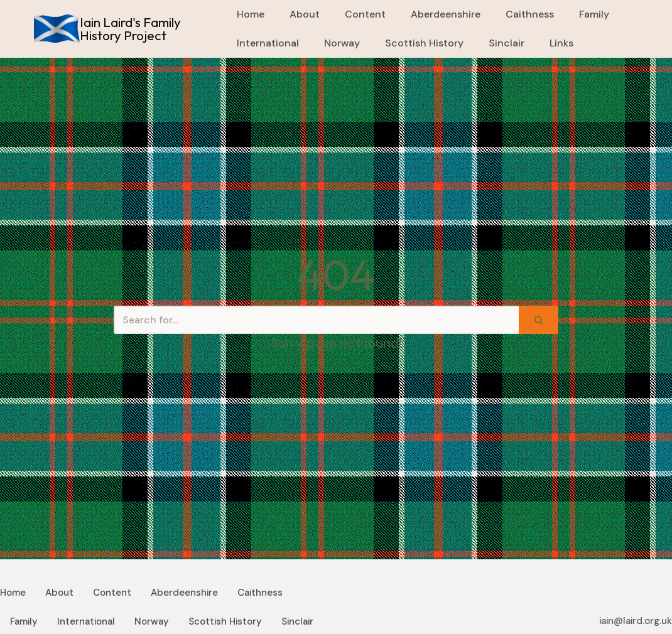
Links (561, 43)
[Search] (316, 320)
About (305, 14)
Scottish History (424, 43)
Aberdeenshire (446, 14)
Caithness (530, 14)
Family (594, 14)
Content (365, 14)
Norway (342, 43)
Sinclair (507, 43)
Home (251, 14)
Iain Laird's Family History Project (130, 29)
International (268, 43)
